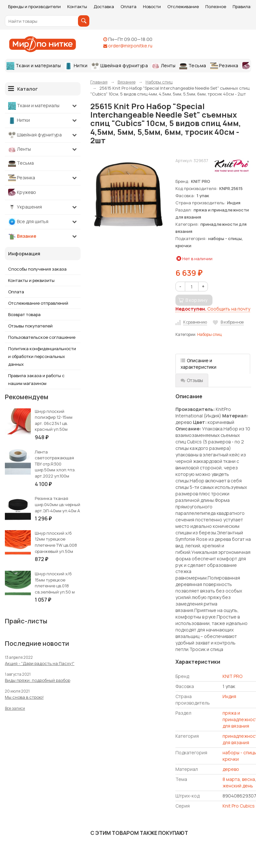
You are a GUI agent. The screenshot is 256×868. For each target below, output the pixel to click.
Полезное (216, 6)
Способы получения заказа (37, 269)
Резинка (224, 66)
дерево (231, 769)
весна (249, 779)
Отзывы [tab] (192, 380)
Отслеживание (183, 6)
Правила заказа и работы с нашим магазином (36, 379)
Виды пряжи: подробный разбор (38, 680)
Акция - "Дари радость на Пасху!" (40, 663)
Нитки (76, 66)
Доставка (104, 6)
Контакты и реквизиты (31, 280)
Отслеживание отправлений (38, 303)
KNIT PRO (232, 676)
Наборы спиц (210, 334)
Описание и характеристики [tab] (198, 364)
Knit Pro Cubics (239, 806)
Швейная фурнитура (120, 66)
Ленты (164, 66)
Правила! (242, 6)
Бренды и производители (34, 6)
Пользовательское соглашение (42, 337)
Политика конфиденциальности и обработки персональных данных (42, 356)
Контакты (77, 6)
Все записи (15, 708)
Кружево (22, 193)
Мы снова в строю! (24, 697)
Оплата (128, 6)
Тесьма (193, 66)
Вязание (22, 236)
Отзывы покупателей (30, 326)
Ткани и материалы (34, 66)
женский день (238, 786)
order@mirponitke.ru (130, 46)
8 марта (231, 779)
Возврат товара (24, 314)
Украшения (25, 207)
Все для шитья (28, 222)
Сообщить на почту (213, 309)
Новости (152, 6)
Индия (229, 696)
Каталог (23, 89)
